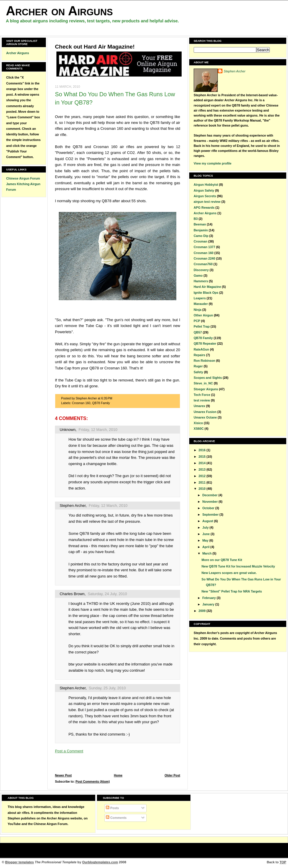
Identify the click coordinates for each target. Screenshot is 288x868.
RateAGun (201, 349)
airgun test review (207, 202)
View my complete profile (212, 163)
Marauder (201, 304)
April (206, 547)
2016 (203, 450)
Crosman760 (203, 264)
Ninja (197, 310)
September (211, 515)
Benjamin (201, 230)
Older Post (172, 775)
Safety (198, 372)
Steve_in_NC (203, 383)
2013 (203, 469)
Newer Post (63, 775)
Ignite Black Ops (206, 293)
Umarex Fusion (205, 412)
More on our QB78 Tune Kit (222, 560)
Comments (116, 818)
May (206, 540)
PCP (197, 321)
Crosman (200, 241)
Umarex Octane (205, 417)
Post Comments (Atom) (93, 782)
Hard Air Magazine (207, 287)
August (208, 521)
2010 (203, 489)
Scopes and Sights (208, 378)
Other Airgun (203, 315)
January (209, 604)
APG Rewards (204, 208)
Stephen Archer (73, 506)
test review (202, 400)
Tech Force (202, 395)
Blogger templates (20, 862)
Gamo (198, 275)
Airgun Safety (204, 190)
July (206, 527)
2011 (203, 482)
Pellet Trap (202, 326)
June (206, 534)
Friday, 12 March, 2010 (98, 430)
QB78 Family (101, 403)
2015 (203, 457)
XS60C (199, 429)
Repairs (199, 355)
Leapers (200, 298)
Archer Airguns (18, 53)
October (209, 508)
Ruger (198, 366)
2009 (203, 611)
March (207, 553)
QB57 (198, 332)
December (210, 495)
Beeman (200, 224)
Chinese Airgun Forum (23, 178)
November (210, 502)
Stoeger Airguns (206, 389)
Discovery (201, 270)
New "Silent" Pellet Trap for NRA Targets (232, 591)
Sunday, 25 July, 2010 (107, 688)
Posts (112, 808)
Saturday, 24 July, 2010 (107, 594)
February (209, 598)
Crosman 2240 (204, 258)
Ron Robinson (204, 361)
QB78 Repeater (205, 343)
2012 (203, 476)
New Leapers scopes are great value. (229, 573)
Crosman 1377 (204, 247)
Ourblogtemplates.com (100, 862)
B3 (196, 219)
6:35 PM (107, 398)
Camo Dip (201, 236)
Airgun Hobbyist (206, 185)
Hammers (201, 281)
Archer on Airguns (59, 11)
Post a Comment (69, 751)
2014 (203, 463)
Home (118, 775)
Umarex (199, 406)
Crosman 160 (81, 403)
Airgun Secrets (205, 196)
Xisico (198, 423)
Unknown (68, 430)
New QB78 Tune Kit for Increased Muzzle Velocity (238, 566)
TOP (283, 862)
